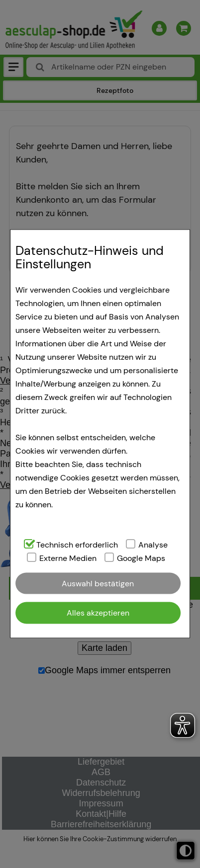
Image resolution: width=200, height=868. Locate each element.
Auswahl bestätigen (98, 583)
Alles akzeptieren (98, 612)
